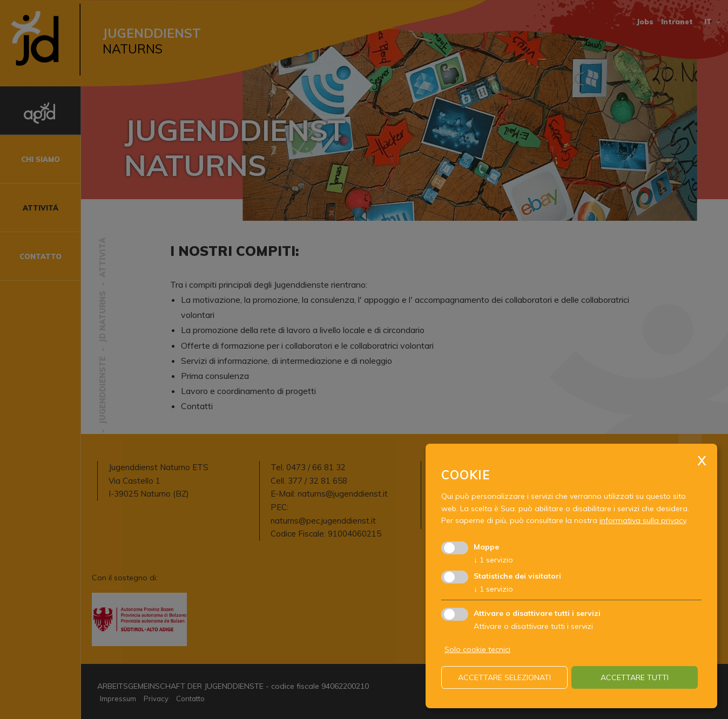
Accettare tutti (635, 677)
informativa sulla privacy (643, 520)
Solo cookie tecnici (477, 649)
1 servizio (493, 560)
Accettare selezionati (504, 677)
